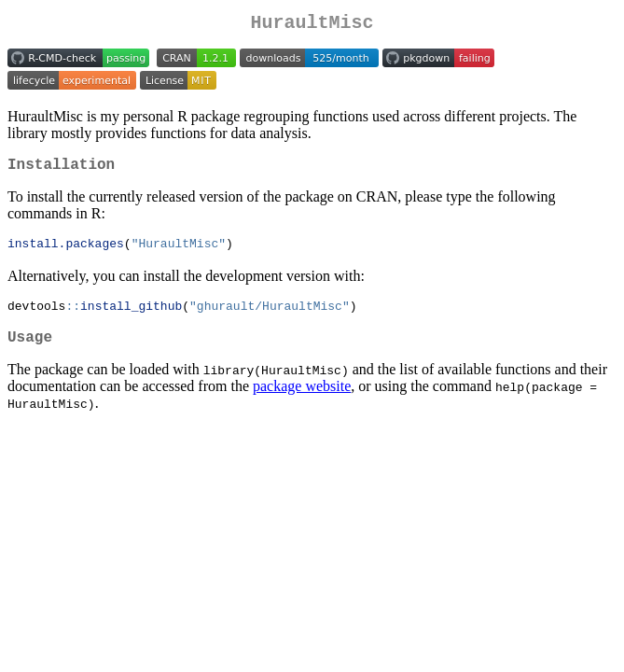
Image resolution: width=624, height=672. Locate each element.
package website (302, 400)
